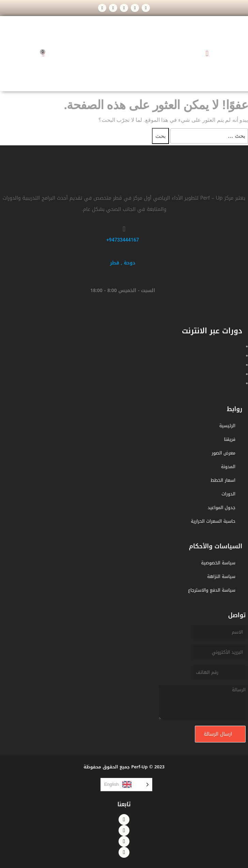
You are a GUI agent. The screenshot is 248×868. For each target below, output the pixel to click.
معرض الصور (223, 453)
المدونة (228, 467)
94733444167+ (123, 240)
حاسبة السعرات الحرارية (213, 521)
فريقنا (230, 439)
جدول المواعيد (222, 508)
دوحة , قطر (123, 263)
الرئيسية (227, 426)
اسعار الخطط (223, 480)
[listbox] (126, 785)
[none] (126, 785)
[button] (207, 54)
